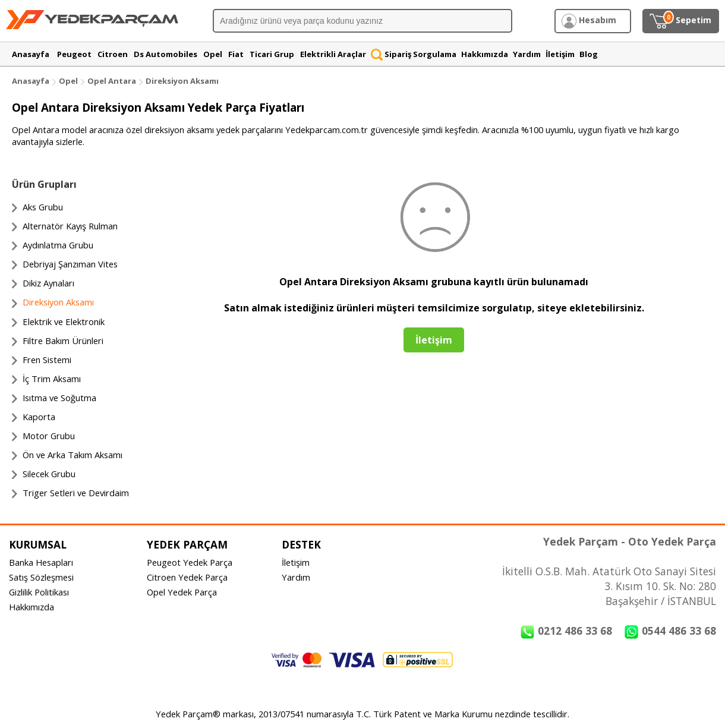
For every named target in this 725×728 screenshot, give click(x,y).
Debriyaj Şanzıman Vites (70, 264)
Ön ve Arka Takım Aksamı (72, 455)
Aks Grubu (43, 207)
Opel (68, 81)
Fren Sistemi (47, 360)
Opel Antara (112, 81)
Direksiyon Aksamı (182, 81)
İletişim (296, 562)
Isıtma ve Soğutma (59, 398)
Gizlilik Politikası (39, 592)
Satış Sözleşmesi (41, 577)
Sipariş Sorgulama (414, 54)
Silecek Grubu (49, 474)
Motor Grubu (49, 436)
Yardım (296, 577)
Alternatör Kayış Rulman (70, 226)
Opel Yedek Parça (182, 592)
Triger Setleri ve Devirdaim (76, 493)
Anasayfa (31, 81)
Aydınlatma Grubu (58, 245)
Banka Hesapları (41, 562)
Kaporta (39, 417)
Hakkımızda (31, 607)
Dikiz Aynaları (48, 283)
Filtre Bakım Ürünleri (63, 341)
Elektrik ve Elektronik (64, 322)
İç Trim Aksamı (52, 379)
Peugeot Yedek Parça (190, 562)
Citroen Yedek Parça (187, 577)
